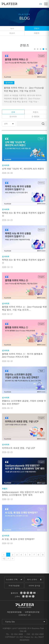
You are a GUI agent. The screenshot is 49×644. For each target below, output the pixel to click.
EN (41, 4)
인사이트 (13, 116)
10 (4, 559)
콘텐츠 (37, 28)
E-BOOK (36, 116)
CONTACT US (25, 615)
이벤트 (37, 33)
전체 (13, 112)
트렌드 (36, 112)
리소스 (12, 33)
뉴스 (12, 28)
